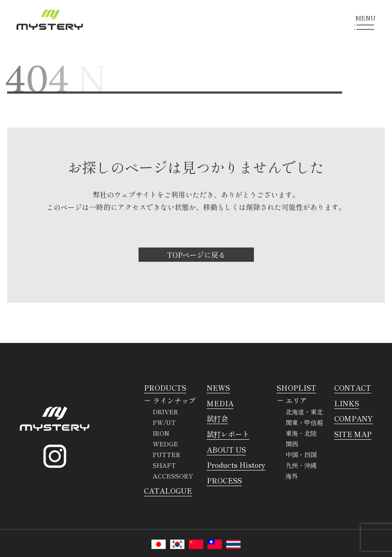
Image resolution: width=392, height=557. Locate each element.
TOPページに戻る (196, 255)
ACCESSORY (173, 476)
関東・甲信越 (304, 422)
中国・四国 (301, 454)
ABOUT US (226, 450)
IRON (161, 433)
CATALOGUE (168, 491)
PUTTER (167, 454)
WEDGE (165, 444)
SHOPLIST (296, 388)
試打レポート (228, 434)
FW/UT (164, 422)
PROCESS (224, 480)
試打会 (217, 418)
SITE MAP (353, 434)
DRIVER (165, 412)
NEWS (218, 388)
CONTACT (353, 388)
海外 (292, 476)
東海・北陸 (301, 433)
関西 (292, 444)
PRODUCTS (165, 388)
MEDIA (220, 403)
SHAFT (164, 465)
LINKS (347, 403)
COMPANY (353, 418)
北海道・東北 (304, 412)
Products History (236, 465)
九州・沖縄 (301, 465)
